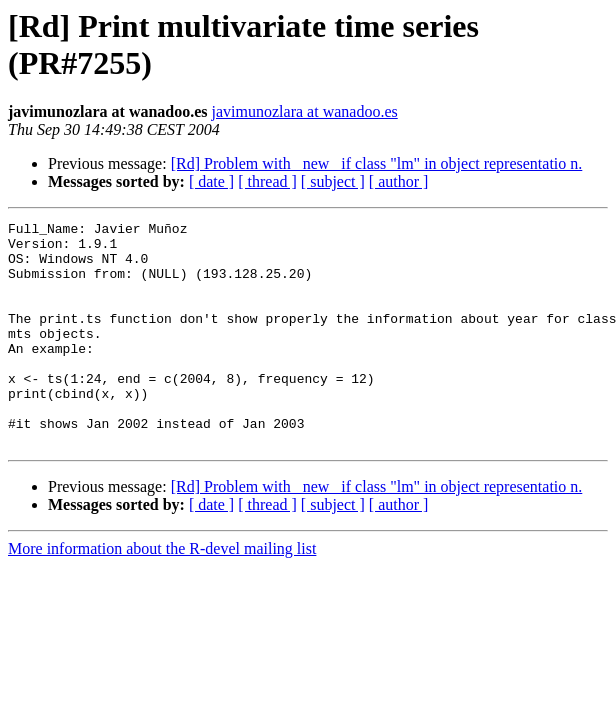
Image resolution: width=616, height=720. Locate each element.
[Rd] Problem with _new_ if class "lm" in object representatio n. (377, 163)
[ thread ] (267, 181)
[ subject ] (333, 181)
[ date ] (211, 181)
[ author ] (399, 181)
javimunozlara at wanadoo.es (305, 111)
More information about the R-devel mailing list (162, 593)
